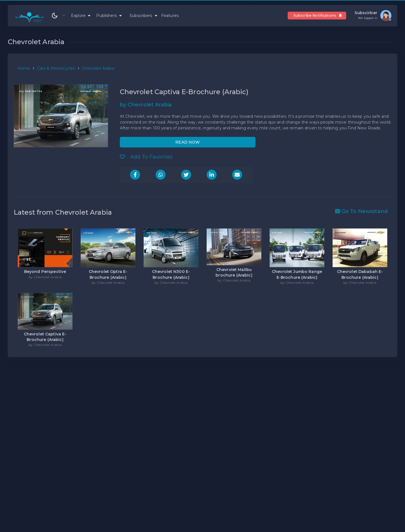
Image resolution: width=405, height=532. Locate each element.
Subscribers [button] (143, 16)
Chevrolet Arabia (98, 68)
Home (24, 68)
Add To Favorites (146, 157)
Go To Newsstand (361, 211)
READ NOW (188, 142)
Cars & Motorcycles (56, 68)
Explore (81, 16)
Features (170, 16)
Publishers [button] (109, 16)
